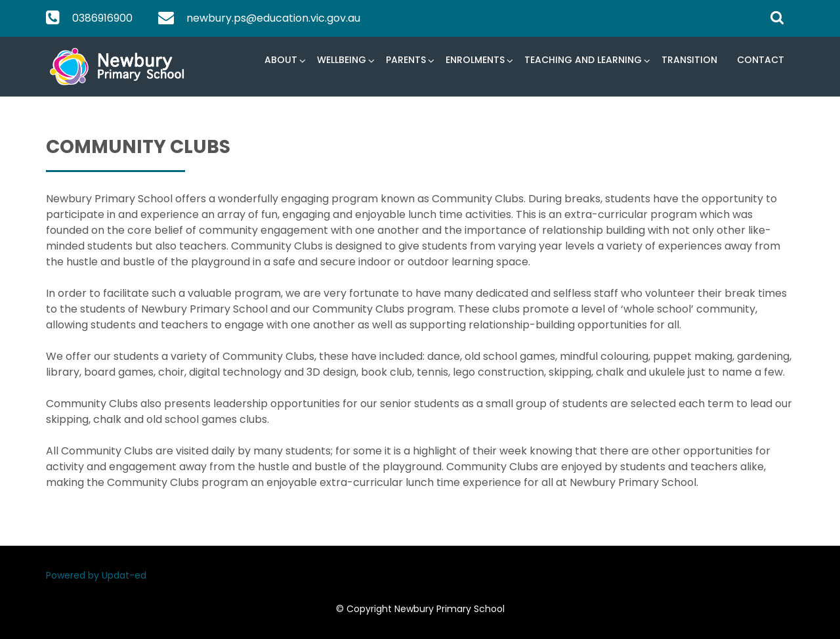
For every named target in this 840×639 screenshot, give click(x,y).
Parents (406, 60)
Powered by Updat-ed (96, 575)
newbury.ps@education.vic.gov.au (273, 18)
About (281, 60)
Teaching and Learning (583, 60)
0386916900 (102, 18)
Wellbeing (342, 60)
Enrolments (475, 60)
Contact (761, 60)
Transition (689, 60)
